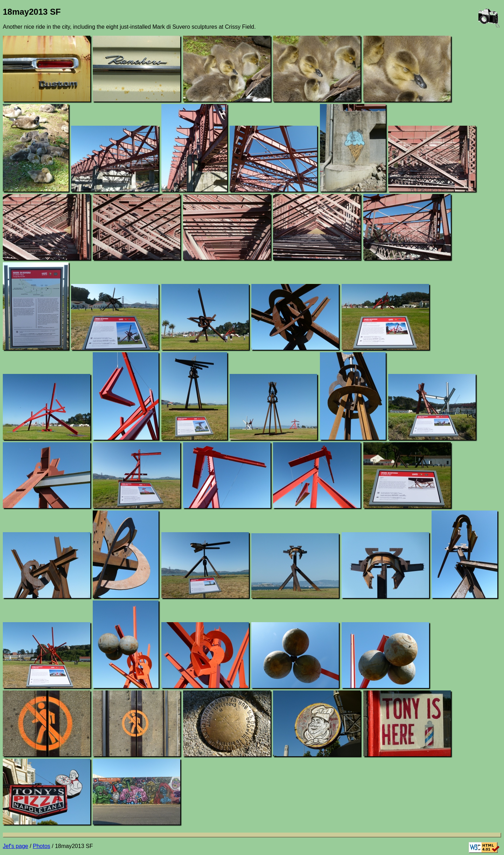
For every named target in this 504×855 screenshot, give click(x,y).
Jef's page (15, 846)
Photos (42, 846)
